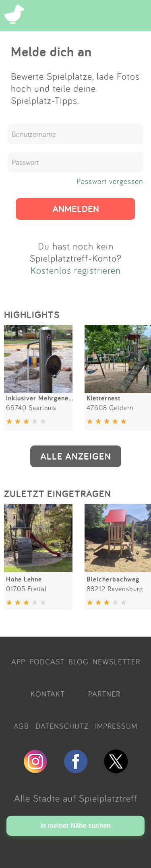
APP (18, 662)
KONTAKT (48, 694)
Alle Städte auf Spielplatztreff (76, 798)
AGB (21, 726)
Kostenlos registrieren (76, 270)
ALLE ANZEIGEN (76, 456)
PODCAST (47, 662)
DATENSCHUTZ (62, 726)
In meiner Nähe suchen (75, 826)
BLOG (79, 662)
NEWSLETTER (116, 662)
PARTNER (104, 694)
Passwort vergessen (110, 181)
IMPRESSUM (116, 726)
